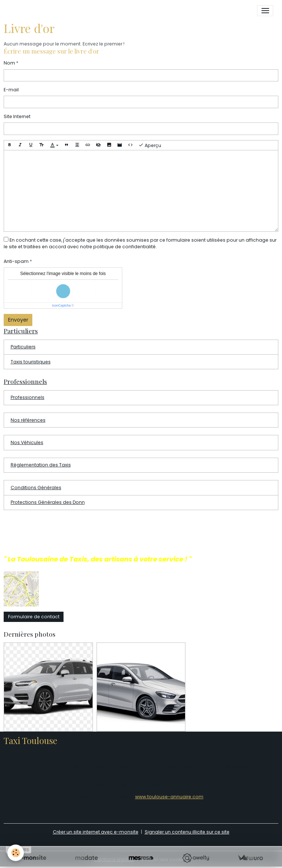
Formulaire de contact (34, 617)
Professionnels (28, 397)
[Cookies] (16, 853)
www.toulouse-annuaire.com (169, 797)
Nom (9, 63)
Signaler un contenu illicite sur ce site (187, 832)
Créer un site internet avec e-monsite (96, 832)
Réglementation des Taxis (41, 465)
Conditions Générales (36, 488)
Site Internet (17, 116)
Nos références (28, 420)
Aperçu (150, 145)
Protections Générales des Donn (48, 502)
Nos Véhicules (27, 442)
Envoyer (18, 320)
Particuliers (23, 347)
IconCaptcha (62, 305)
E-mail (11, 90)
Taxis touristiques (31, 362)
